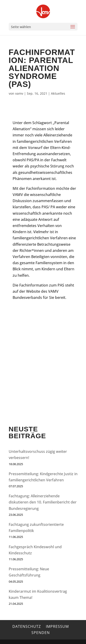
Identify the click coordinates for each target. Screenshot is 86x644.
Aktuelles (58, 93)
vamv (19, 93)
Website (33, 291)
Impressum (57, 626)
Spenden (41, 633)
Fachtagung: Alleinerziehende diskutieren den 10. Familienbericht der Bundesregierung (43, 502)
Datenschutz (27, 626)
